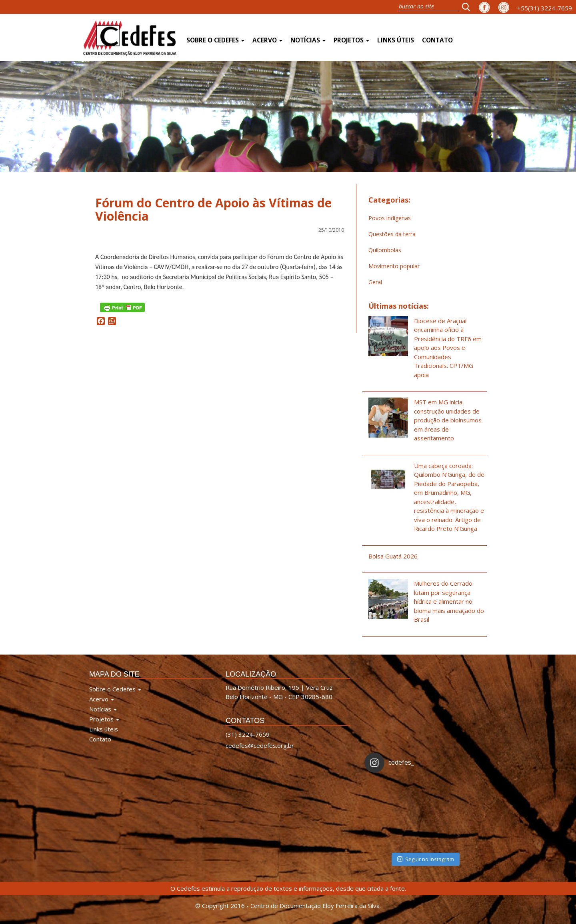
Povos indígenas (390, 218)
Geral (375, 282)
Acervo (267, 40)
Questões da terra (392, 234)
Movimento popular (394, 266)
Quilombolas (385, 250)
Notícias (308, 40)
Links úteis (396, 40)
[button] (468, 7)
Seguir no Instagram (426, 859)
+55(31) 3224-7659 (545, 8)
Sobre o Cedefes (215, 40)
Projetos (351, 40)
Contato (437, 40)
